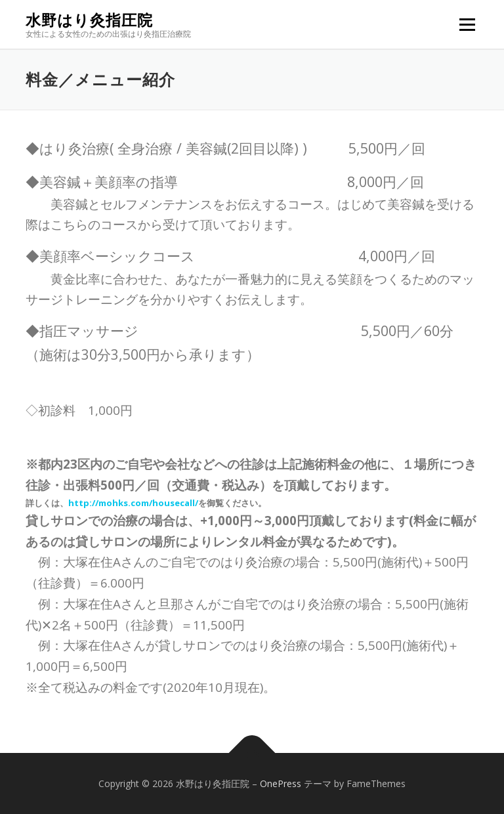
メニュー (467, 24)
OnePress (281, 783)
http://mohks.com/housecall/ (133, 503)
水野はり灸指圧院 (89, 20)
